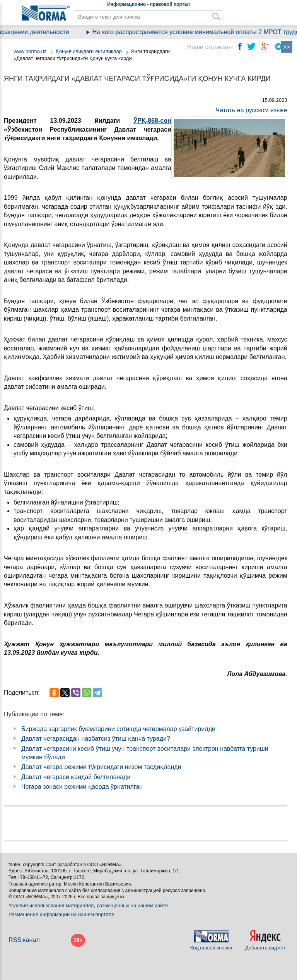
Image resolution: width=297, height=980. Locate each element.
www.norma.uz (30, 51)
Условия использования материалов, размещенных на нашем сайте (88, 905)
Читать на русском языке (251, 110)
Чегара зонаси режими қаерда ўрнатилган (82, 787)
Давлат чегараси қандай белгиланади (76, 777)
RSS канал (24, 940)
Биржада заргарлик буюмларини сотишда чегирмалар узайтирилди (118, 729)
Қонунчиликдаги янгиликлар (90, 51)
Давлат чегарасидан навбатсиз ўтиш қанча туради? (96, 739)
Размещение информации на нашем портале (61, 914)
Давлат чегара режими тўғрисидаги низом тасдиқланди (101, 767)
